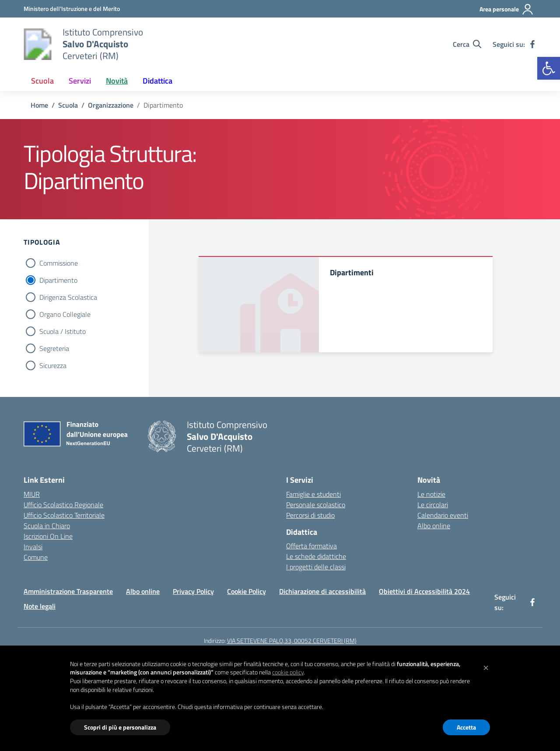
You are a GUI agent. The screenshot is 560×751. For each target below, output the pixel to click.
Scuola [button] (42, 81)
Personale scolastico (316, 505)
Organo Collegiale (65, 314)
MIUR (32, 494)
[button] (549, 68)
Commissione (59, 263)
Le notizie (431, 494)
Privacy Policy (193, 591)
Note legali (40, 606)
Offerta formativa (311, 546)
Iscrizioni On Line (48, 536)
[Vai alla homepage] (38, 44)
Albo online (434, 526)
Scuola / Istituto (63, 331)
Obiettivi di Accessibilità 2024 (424, 591)
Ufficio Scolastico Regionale (63, 505)
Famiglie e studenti (313, 494)
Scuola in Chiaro (47, 526)
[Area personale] (507, 9)
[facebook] (532, 44)
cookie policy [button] (288, 672)
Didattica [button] (157, 81)
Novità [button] (117, 81)
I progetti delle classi (316, 567)
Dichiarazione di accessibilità (322, 591)
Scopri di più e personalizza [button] (120, 727)
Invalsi (33, 547)
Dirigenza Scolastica (68, 297)
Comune (36, 557)
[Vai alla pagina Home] (39, 105)
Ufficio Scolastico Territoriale (64, 515)
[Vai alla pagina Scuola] (68, 105)
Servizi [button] (80, 81)
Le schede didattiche (316, 556)
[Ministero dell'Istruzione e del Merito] (72, 9)
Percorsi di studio (310, 515)
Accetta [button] (466, 727)
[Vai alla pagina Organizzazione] (111, 105)
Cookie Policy (247, 591)
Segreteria (54, 348)
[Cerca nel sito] (467, 44)
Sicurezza (53, 365)
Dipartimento (58, 280)
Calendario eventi (443, 515)
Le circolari (433, 505)
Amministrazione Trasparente (68, 591)
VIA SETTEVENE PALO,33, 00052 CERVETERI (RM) (292, 640)
